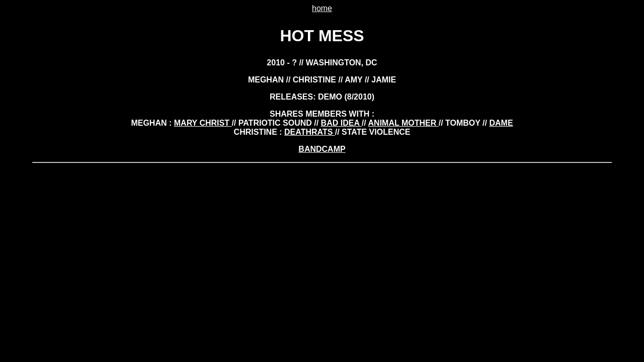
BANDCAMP (322, 149)
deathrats (310, 132)
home (322, 8)
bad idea (341, 123)
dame (501, 123)
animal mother (404, 123)
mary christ (203, 123)
